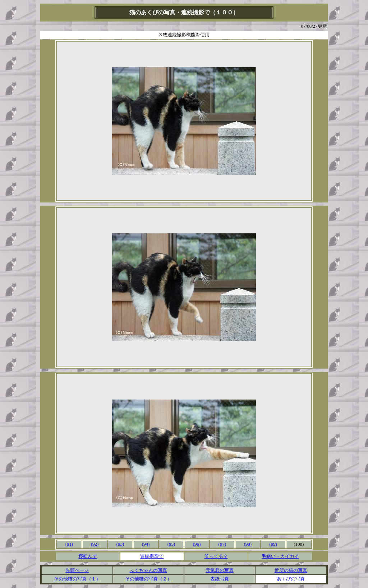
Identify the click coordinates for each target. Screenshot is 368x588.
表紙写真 (220, 579)
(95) (171, 544)
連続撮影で (152, 556)
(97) (222, 544)
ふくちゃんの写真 (148, 570)
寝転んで (88, 556)
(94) (146, 544)
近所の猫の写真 (291, 570)
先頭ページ (77, 570)
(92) (95, 544)
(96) (197, 544)
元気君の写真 (220, 570)
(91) (69, 544)
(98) (248, 544)
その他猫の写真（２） (148, 579)
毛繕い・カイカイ (280, 556)
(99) (273, 544)
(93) (120, 544)
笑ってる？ (216, 556)
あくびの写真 (291, 579)
